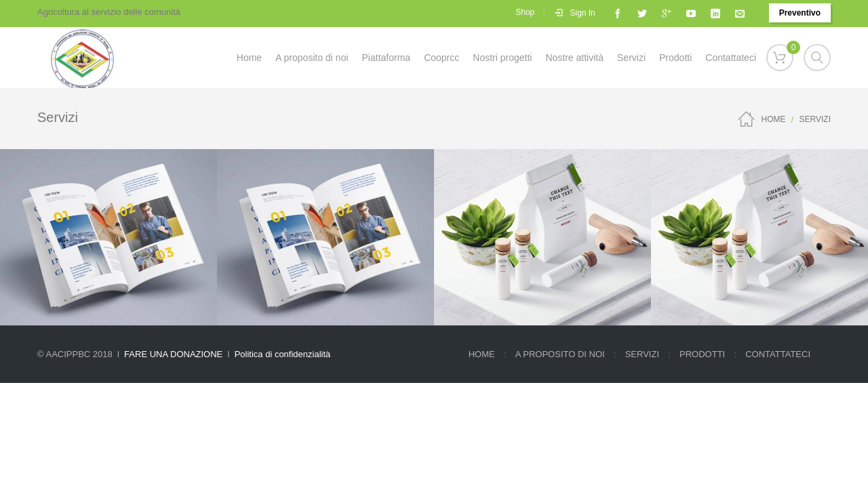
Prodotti (702, 354)
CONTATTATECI (778, 354)
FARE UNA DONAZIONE (173, 354)
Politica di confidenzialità (283, 354)
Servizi (642, 354)
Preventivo (800, 13)
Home (774, 119)
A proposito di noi (560, 354)
